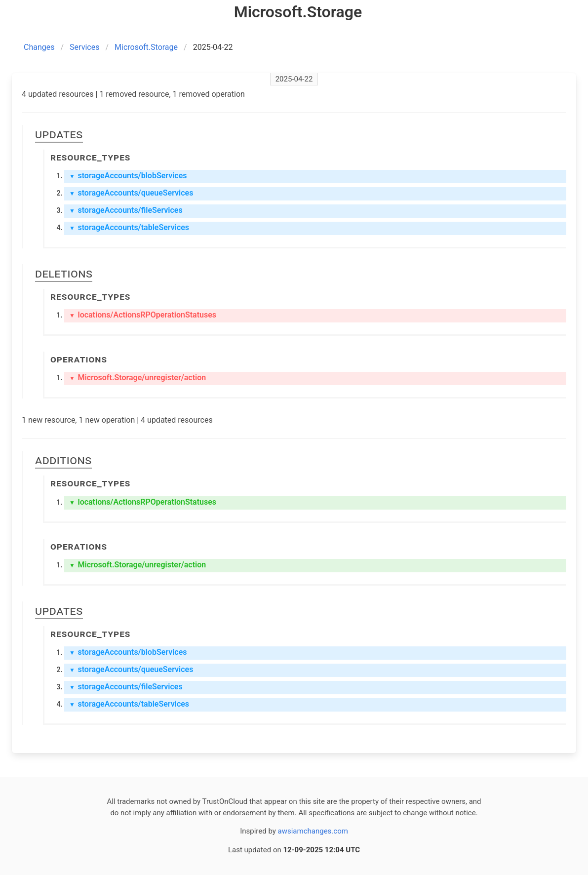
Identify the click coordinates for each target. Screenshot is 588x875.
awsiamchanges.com (313, 831)
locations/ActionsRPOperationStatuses (143, 315)
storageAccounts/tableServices (129, 227)
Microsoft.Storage (146, 47)
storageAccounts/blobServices (128, 176)
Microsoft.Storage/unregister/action (137, 378)
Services (84, 47)
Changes (39, 47)
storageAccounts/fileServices (126, 210)
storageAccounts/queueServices (131, 193)
